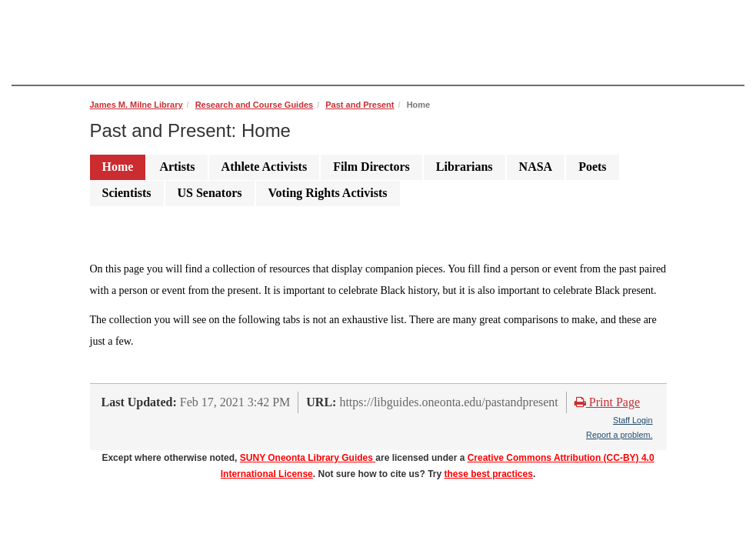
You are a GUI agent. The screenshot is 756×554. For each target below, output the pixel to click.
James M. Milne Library (137, 105)
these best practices (489, 474)
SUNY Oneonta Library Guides (308, 458)
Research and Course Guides (254, 105)
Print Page (607, 402)
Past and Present (360, 105)
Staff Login (633, 420)
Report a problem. (619, 435)
